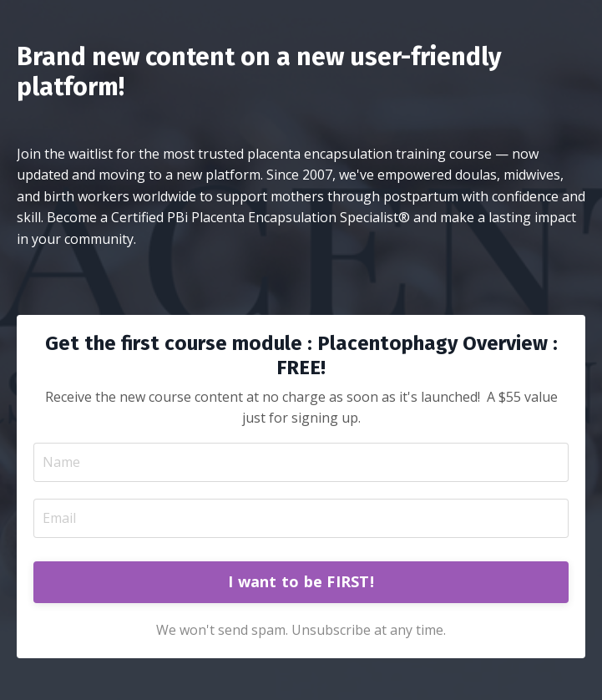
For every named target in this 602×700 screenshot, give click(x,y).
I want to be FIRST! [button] (301, 581)
